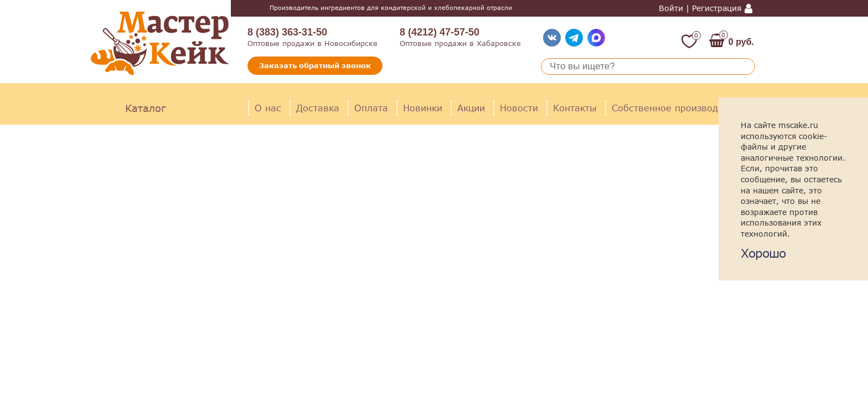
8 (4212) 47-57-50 (440, 32)
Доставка (318, 108)
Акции (471, 108)
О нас (268, 108)
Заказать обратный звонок (315, 65)
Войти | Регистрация (700, 8)
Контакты (575, 108)
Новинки (423, 108)
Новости (519, 108)
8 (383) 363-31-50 (287, 32)
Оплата (371, 108)
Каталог (145, 108)
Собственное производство (675, 108)
